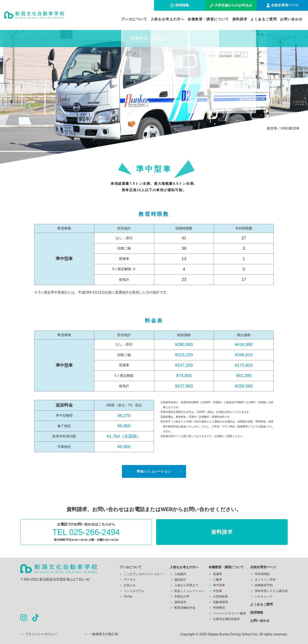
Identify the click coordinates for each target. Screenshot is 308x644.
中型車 (215, 591)
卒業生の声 (180, 596)
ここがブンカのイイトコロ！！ (142, 574)
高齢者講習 (218, 602)
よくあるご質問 (264, 19)
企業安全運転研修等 (224, 619)
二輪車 (215, 580)
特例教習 (217, 608)
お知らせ (127, 585)
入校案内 (178, 574)
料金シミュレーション (154, 471)
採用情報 (257, 612)
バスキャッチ (261, 596)
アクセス (127, 580)
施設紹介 (178, 580)
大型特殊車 (218, 596)
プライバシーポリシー (39, 634)
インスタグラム (132, 591)
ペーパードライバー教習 (227, 613)
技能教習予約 (261, 585)
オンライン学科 (263, 580)
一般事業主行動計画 (101, 634)
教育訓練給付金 (183, 608)
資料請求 (240, 19)
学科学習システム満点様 (269, 591)
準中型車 (217, 585)
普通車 (215, 574)
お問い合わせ (291, 19)
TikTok (126, 596)
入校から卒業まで (184, 585)
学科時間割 (260, 574)
